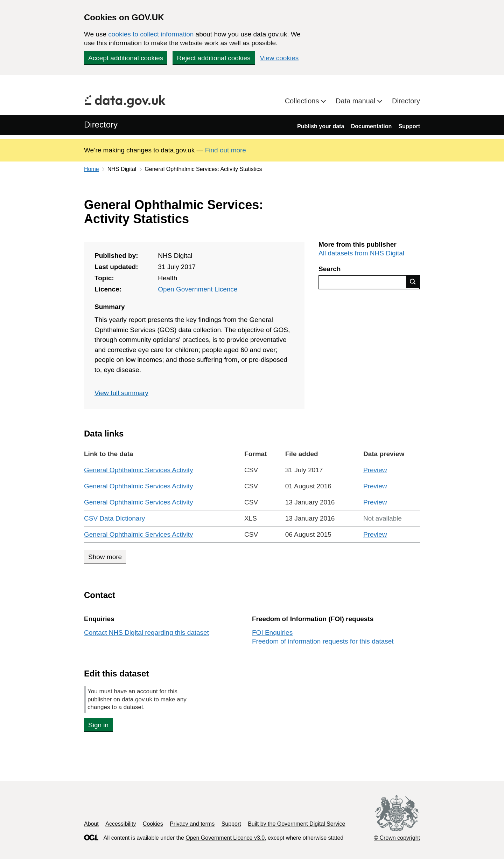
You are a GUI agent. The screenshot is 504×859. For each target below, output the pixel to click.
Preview (375, 470)
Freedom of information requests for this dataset (323, 641)
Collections (303, 101)
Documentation (371, 126)
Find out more (226, 150)
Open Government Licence (198, 289)
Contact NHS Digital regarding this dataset (146, 633)
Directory (406, 101)
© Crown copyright (397, 838)
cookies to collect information (151, 34)
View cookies (279, 58)
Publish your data (321, 126)
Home (92, 169)
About (91, 824)
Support (409, 126)
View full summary (121, 393)
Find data (413, 282)
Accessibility (121, 824)
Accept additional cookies (126, 58)
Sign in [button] (98, 725)
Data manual (356, 101)
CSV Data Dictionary (114, 518)
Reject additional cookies (213, 58)
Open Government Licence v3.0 (225, 838)
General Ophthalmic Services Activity (139, 470)
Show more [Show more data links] (105, 557)
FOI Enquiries (272, 633)
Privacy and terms (192, 824)
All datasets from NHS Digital (361, 253)
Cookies (153, 824)
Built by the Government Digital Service (296, 824)
